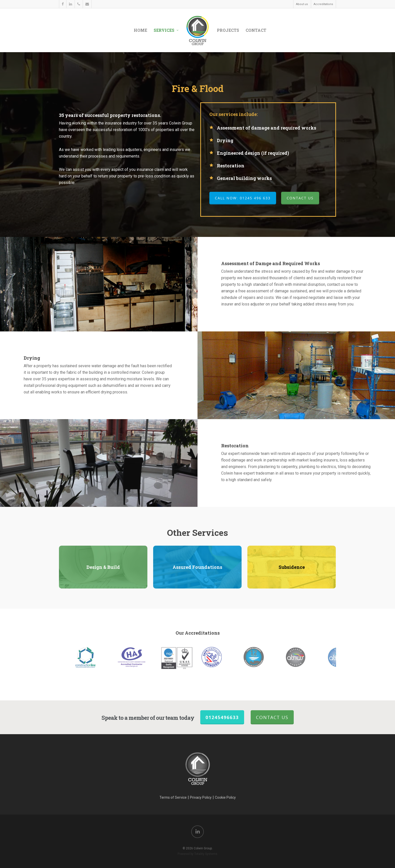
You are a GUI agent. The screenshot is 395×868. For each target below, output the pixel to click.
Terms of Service (173, 797)
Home (140, 30)
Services (166, 30)
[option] (219, 657)
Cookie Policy (225, 797)
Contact (256, 30)
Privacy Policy (201, 797)
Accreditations (323, 4)
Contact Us (272, 717)
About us (302, 4)
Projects (228, 30)
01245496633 (222, 717)
